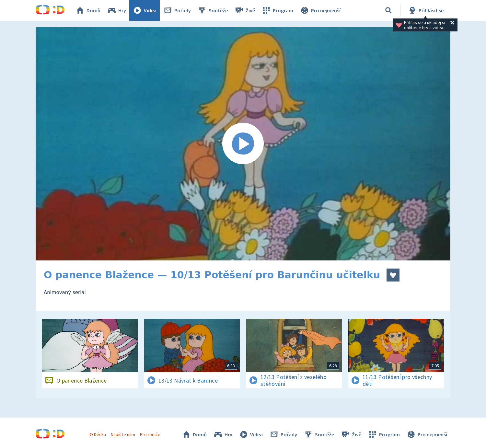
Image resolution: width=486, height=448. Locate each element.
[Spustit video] (243, 144)
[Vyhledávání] (388, 10)
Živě (245, 10)
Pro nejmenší (320, 10)
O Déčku (98, 434)
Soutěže (213, 10)
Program (277, 10)
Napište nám (123, 434)
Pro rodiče (150, 434)
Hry (116, 10)
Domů (88, 10)
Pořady (177, 10)
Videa (145, 10)
